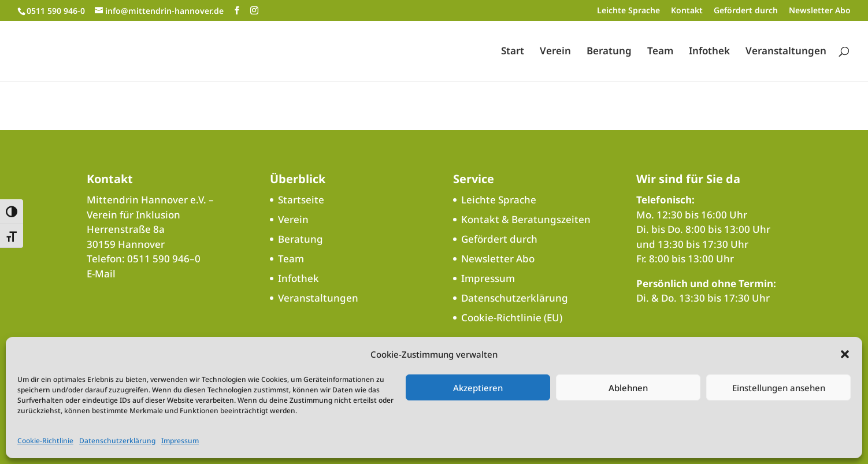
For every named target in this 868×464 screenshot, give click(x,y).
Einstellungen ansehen (779, 388)
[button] (845, 354)
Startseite (301, 200)
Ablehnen (628, 388)
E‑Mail (101, 274)
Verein (555, 52)
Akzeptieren (478, 388)
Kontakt (687, 11)
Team (660, 52)
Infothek (709, 52)
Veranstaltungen (786, 52)
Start (513, 52)
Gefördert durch (746, 11)
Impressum (180, 441)
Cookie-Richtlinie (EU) (512, 318)
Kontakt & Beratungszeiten (526, 219)
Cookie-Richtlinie (45, 441)
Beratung (609, 52)
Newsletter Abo (820, 11)
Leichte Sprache (628, 11)
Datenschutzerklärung (117, 441)
